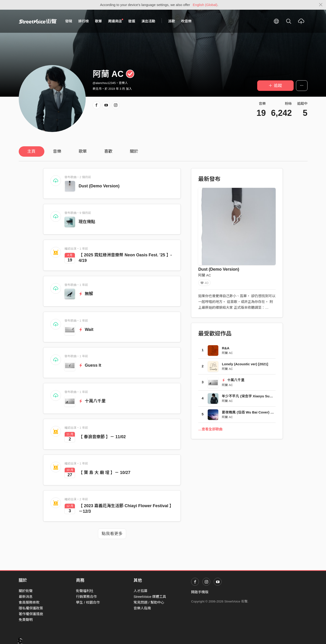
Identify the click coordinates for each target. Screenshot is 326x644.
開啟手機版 (200, 592)
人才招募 (140, 591)
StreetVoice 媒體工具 (150, 597)
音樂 (57, 151)
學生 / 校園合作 (88, 602)
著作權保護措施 (31, 614)
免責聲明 (26, 620)
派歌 (171, 21)
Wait (86, 329)
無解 (86, 294)
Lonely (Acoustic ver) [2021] (245, 366)
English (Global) (205, 5)
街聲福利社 (85, 591)
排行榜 (84, 21)
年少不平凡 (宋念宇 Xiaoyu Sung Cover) (254, 398)
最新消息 (26, 597)
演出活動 (148, 21)
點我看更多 (112, 534)
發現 (69, 21)
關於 (134, 151)
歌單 (98, 21)
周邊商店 (116, 21)
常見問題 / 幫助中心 (149, 602)
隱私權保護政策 (31, 608)
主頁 (31, 151)
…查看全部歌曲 (210, 431)
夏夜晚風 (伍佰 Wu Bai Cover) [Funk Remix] (257, 414)
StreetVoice (38, 21)
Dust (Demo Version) (99, 186)
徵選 (132, 21)
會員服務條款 (29, 602)
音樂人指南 (142, 608)
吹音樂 (186, 21)
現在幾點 (87, 222)
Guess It (90, 365)
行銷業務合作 (86, 597)
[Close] (321, 5)
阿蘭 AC (205, 275)
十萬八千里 (92, 401)
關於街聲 (26, 591)
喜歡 (108, 151)
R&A (226, 350)
